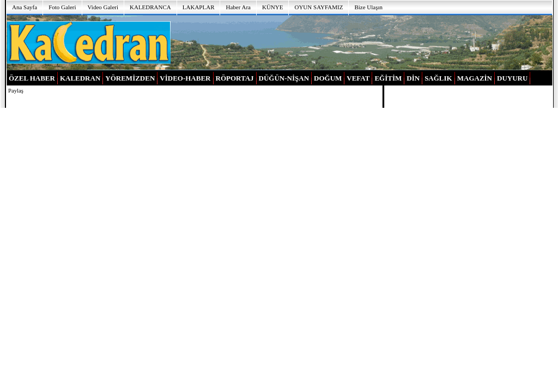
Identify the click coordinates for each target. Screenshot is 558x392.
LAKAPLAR (199, 7)
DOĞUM (328, 78)
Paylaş (16, 91)
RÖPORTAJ (235, 78)
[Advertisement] (362, 42)
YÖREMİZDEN (130, 78)
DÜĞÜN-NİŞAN (284, 78)
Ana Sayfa (25, 7)
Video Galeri (103, 7)
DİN (413, 78)
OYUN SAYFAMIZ (319, 7)
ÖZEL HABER (32, 78)
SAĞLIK (438, 78)
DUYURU (512, 78)
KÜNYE (273, 7)
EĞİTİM (388, 78)
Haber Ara (238, 7)
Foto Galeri (62, 7)
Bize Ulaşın (368, 7)
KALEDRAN (80, 78)
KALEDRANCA (150, 7)
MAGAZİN (475, 78)
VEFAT (358, 78)
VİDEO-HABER (185, 78)
